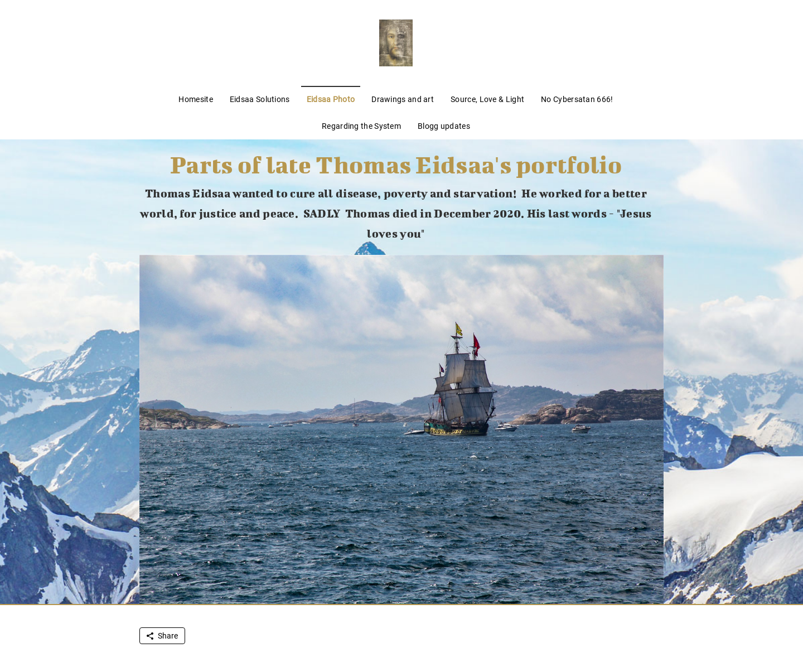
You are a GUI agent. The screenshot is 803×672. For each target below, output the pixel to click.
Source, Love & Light (487, 99)
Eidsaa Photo (331, 99)
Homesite (195, 99)
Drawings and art (403, 99)
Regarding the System (361, 126)
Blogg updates (444, 126)
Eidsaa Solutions (260, 99)
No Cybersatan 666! (577, 99)
